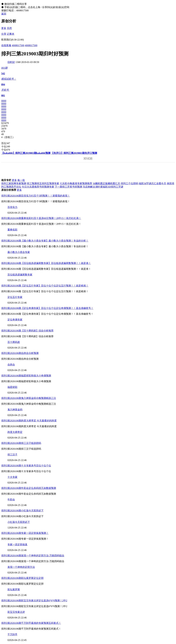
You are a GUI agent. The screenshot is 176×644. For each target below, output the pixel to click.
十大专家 (12, 477)
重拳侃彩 (12, 230)
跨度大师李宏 (15, 432)
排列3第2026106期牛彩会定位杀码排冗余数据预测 (29, 488)
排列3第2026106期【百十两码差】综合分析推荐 (27, 331)
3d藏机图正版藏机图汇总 (106, 183)
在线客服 (6, 45)
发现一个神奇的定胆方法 (21, 567)
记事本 (11, 34)
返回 (4, 14)
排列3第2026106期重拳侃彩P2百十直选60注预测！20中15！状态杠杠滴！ (41, 218)
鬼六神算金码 (15, 410)
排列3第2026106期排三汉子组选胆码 (21, 443)
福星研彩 (12, 387)
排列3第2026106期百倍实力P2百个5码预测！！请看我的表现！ (36, 196)
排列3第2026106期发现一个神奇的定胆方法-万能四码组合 (33, 556)
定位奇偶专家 (15, 320)
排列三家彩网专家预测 (14, 183)
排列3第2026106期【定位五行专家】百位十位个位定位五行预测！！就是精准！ (45, 286)
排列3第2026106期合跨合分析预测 (20, 353)
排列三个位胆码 (129, 183)
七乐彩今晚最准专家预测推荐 (76, 183)
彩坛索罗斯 (14, 589)
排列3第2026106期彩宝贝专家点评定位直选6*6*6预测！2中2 (34, 600)
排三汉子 (12, 455)
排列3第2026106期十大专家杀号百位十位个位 (26, 466)
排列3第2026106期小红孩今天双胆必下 (22, 511)
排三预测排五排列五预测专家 (43, 183)
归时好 (11, 62)
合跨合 (11, 365)
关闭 (9, 28)
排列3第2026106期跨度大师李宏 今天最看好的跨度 (29, 421)
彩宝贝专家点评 (16, 612)
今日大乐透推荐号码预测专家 (38, 187)
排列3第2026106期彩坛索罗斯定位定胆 (22, 578)
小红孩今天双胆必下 (19, 522)
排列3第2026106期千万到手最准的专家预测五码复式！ (31, 623)
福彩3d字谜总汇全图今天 (153, 183)
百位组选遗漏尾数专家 (20, 275)
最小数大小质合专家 (19, 252)
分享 (4, 34)
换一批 (21, 180)
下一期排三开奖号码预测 (68, 187)
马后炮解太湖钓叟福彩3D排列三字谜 (103, 187)
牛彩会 (11, 500)
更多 (4, 28)
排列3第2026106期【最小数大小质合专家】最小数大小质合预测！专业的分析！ (45, 241)
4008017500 (18, 45)
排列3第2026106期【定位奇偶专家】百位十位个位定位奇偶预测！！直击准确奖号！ (47, 308)
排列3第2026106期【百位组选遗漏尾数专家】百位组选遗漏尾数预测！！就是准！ (46, 263)
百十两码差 (14, 342)
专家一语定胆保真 (17, 544)
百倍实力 (12, 207)
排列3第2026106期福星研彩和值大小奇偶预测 (26, 376)
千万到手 (12, 634)
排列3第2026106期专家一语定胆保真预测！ (25, 533)
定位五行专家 (15, 297)
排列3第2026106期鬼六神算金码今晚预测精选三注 (29, 398)
